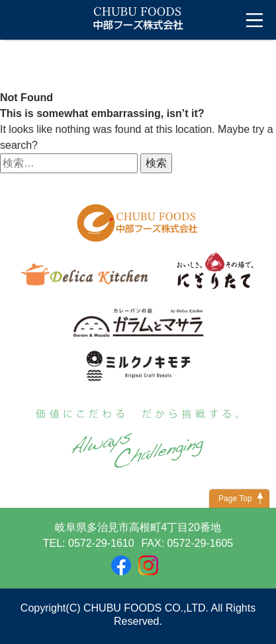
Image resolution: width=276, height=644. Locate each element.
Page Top (235, 499)
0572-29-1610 (101, 543)
